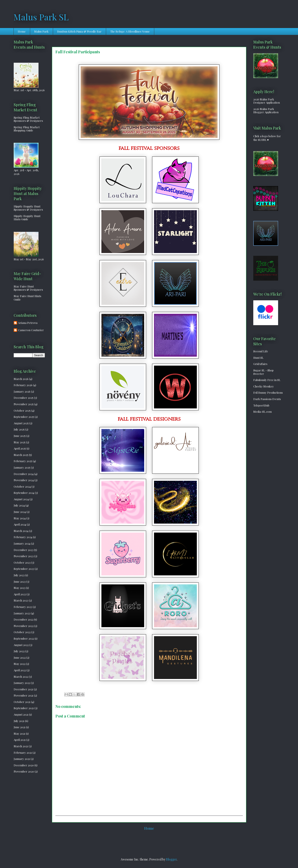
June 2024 (20, 512)
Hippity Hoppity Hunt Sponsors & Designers (28, 208)
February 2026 (23, 385)
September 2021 (24, 708)
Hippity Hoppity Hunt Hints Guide (27, 218)
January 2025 (22, 467)
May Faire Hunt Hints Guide (27, 298)
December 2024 (24, 474)
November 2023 (24, 556)
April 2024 (20, 524)
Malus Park (41, 31)
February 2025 (23, 461)
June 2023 (20, 581)
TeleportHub (261, 405)
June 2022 (20, 657)
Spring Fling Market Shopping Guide (27, 129)
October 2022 (22, 632)
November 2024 (24, 480)
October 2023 (22, 562)
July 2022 (19, 651)
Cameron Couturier (31, 330)
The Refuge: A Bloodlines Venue (130, 31)
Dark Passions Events (267, 399)
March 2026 (21, 379)
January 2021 (22, 759)
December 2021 (23, 689)
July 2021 (19, 721)
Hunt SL (258, 358)
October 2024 (22, 486)
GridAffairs (260, 364)
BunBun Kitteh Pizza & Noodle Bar (79, 31)
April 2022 (20, 670)
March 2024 (21, 531)
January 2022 (22, 683)
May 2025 (20, 442)
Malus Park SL (41, 17)
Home (22, 31)
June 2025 (20, 436)
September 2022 (24, 638)
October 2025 (22, 410)
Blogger (171, 859)
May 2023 (20, 588)
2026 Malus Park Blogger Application (266, 111)
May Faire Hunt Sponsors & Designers (28, 288)
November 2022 (24, 626)
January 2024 (22, 543)
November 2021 (24, 695)
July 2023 (19, 575)
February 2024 (23, 537)
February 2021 (23, 753)
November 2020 (24, 771)
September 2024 (24, 493)
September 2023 (24, 569)
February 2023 (23, 607)
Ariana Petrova (28, 323)
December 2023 (24, 550)
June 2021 (20, 727)
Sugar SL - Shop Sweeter (263, 372)
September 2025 (24, 417)
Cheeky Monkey (264, 386)
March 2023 (21, 600)
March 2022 (21, 677)
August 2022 (21, 645)
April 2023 (20, 594)
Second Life (261, 351)
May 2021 (19, 733)
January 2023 (22, 613)
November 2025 (24, 404)
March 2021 (21, 746)
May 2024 (20, 518)
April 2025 (20, 448)
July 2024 (19, 505)
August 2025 (21, 423)
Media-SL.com (262, 412)
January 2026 (22, 391)
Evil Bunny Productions (268, 392)
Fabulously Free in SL (267, 380)
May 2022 (20, 664)
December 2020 (24, 765)
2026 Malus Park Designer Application (267, 101)
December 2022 (24, 619)
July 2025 (19, 429)
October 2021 (22, 702)
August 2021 (21, 714)
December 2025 (24, 398)
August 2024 (21, 499)
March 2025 (21, 455)
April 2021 (20, 740)
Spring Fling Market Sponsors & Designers (28, 119)
